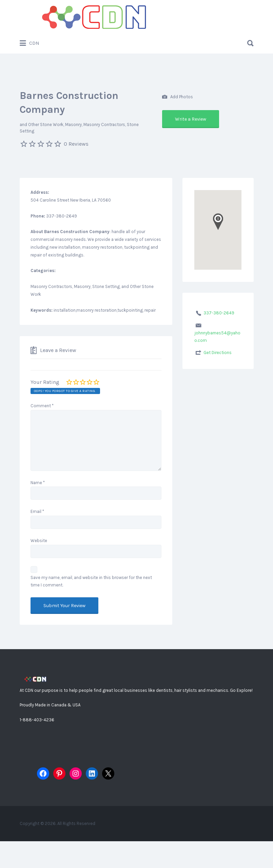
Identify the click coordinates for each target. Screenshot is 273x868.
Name (38, 483)
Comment (42, 406)
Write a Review (191, 119)
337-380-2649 (219, 313)
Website (39, 541)
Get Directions (218, 353)
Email (37, 511)
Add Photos (178, 97)
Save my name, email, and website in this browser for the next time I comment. (91, 581)
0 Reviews (76, 144)
